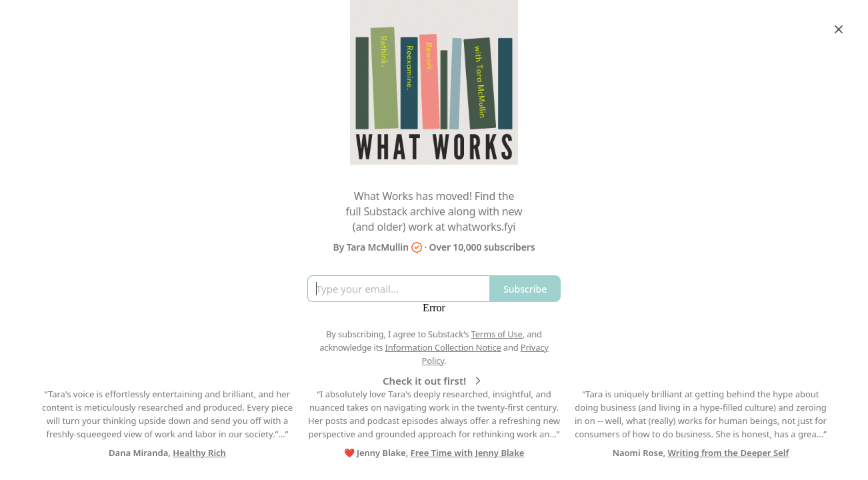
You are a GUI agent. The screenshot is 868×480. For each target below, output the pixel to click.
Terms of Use (497, 334)
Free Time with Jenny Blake (468, 453)
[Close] (839, 29)
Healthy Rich (199, 453)
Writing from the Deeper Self (729, 453)
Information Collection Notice (443, 347)
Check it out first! (434, 381)
